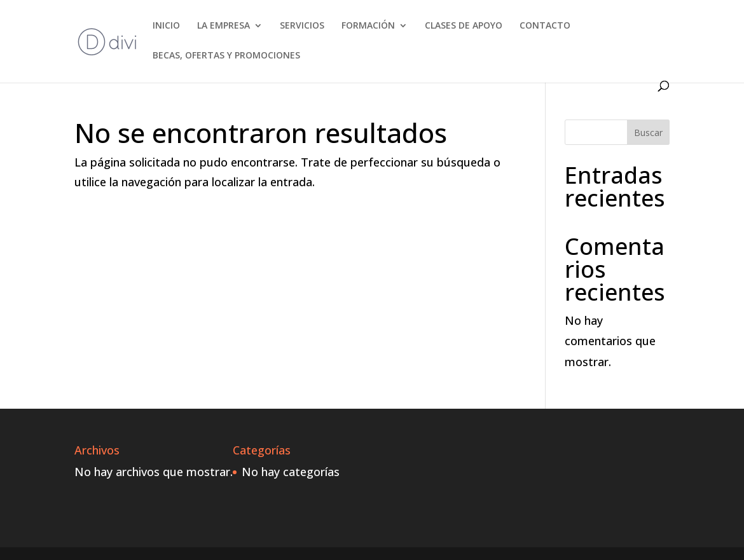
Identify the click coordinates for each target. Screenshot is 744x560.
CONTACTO (545, 26)
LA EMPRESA (224, 26)
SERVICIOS (302, 26)
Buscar (648, 133)
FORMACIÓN (368, 26)
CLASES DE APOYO (464, 26)
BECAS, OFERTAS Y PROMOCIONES (226, 56)
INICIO (166, 26)
